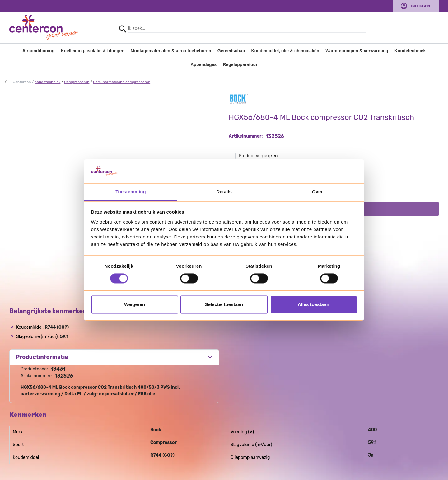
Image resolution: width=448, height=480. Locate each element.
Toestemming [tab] (131, 192)
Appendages (203, 64)
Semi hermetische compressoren (122, 82)
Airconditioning (38, 51)
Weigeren (135, 304)
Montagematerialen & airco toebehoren (171, 51)
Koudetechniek (410, 51)
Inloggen (420, 6)
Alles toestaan (314, 304)
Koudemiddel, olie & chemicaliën (285, 51)
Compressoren (77, 82)
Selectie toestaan (224, 304)
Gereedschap (231, 51)
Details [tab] (224, 192)
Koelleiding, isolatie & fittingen (93, 51)
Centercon (22, 82)
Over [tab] (317, 192)
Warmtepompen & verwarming (357, 51)
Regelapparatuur (240, 64)
